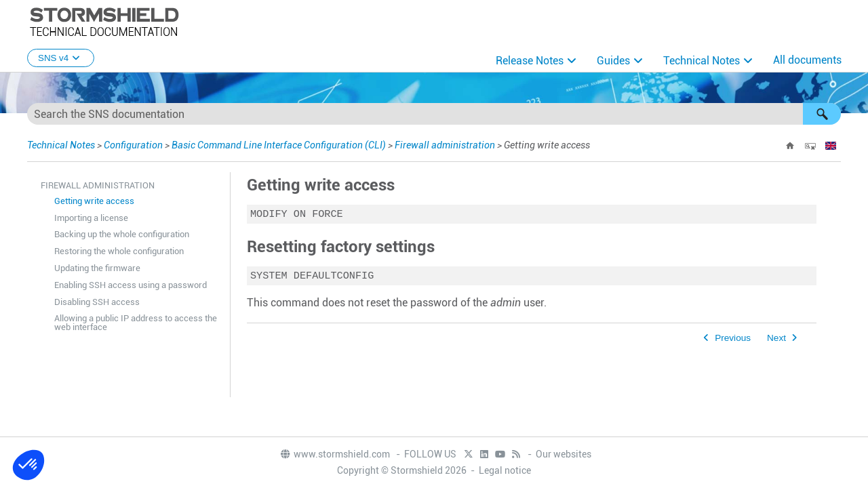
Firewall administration (445, 145)
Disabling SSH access (97, 302)
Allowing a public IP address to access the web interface (136, 323)
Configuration (133, 145)
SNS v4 (61, 58)
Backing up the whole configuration (122, 234)
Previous (733, 341)
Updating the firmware (97, 268)
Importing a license (91, 218)
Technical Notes (702, 61)
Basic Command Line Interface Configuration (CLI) (279, 145)
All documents (807, 60)
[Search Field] (434, 114)
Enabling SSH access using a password (131, 285)
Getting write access (94, 201)
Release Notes (530, 61)
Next (776, 341)
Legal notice (505, 470)
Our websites (564, 454)
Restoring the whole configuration (119, 251)
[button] (822, 114)
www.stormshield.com (335, 454)
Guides (613, 61)
